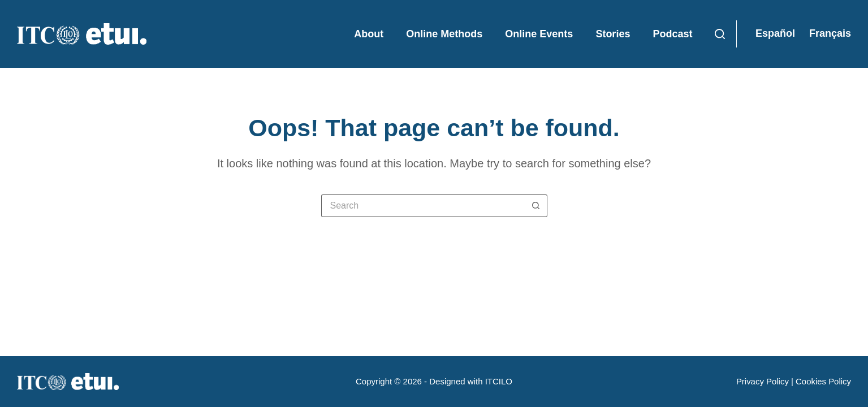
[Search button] (536, 206)
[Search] (720, 34)
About (369, 34)
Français (830, 33)
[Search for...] (423, 206)
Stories (613, 34)
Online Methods (444, 34)
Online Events (539, 34)
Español (775, 33)
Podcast (672, 34)
